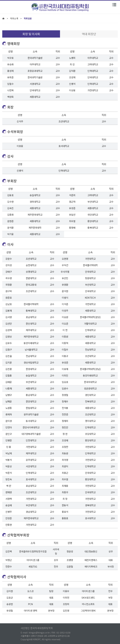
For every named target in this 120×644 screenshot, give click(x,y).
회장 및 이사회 (31, 34)
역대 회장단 (89, 34)
